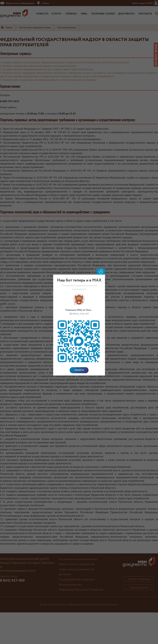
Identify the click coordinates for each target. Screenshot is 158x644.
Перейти (79, 370)
